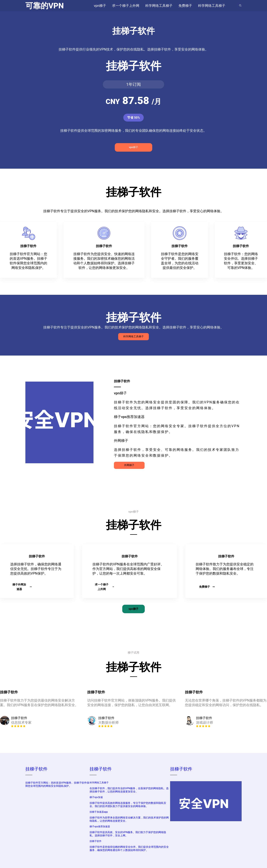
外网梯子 (129, 465)
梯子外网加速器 (22, 587)
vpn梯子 (133, 147)
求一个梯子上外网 (104, 587)
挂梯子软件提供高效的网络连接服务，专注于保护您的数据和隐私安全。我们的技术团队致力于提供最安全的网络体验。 (128, 805)
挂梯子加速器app (99, 812)
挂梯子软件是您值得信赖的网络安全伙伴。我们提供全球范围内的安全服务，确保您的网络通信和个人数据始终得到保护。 (129, 849)
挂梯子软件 (36, 769)
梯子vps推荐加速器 (100, 826)
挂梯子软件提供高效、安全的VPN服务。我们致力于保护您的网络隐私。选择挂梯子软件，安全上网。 (128, 834)
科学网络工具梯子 (133, 336)
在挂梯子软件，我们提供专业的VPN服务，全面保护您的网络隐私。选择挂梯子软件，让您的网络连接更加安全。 (129, 790)
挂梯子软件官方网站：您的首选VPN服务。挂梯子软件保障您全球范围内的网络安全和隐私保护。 (57, 784)
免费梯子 (207, 587)
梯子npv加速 (96, 797)
